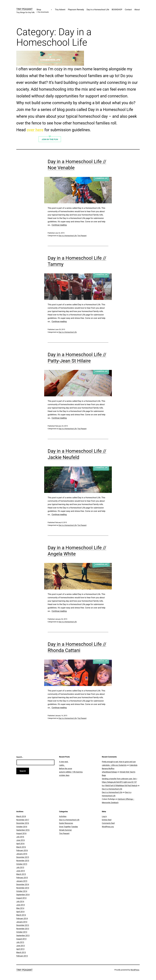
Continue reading (59, 225)
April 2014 (20, 912)
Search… (20, 757)
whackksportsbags (109, 772)
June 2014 (20, 905)
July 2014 (20, 901)
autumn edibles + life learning (71, 772)
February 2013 (22, 956)
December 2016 (23, 823)
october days (64, 775)
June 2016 (20, 840)
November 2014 (23, 888)
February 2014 (22, 918)
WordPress (135, 970)
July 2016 (20, 837)
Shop (43, 11)
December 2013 (23, 925)
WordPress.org (108, 827)
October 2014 (22, 891)
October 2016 (22, 827)
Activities (63, 816)
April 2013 (20, 949)
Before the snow (66, 769)
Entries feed (107, 820)
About (137, 10)
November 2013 (23, 929)
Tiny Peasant (24, 9)
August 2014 (21, 898)
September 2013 (23, 935)
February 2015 (22, 878)
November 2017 (23, 820)
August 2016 (21, 833)
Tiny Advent (60, 10)
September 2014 (23, 895)
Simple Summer (65, 830)
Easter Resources (66, 823)
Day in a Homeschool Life (98, 10)
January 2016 (22, 854)
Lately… (62, 765)
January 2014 (22, 922)
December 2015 (23, 857)
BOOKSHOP (117, 10)
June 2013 (20, 946)
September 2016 (23, 830)
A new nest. (64, 762)
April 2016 (20, 844)
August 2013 (21, 939)
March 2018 (21, 816)
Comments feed (108, 823)
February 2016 (22, 850)
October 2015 (22, 864)
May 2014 (20, 908)
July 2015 (20, 867)
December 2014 (23, 884)
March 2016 (21, 847)
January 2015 (22, 881)
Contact (128, 10)
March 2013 (21, 952)
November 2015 (23, 861)
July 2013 (20, 942)
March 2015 (21, 874)
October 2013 (22, 932)
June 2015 (20, 871)
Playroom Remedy (76, 10)
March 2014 (21, 915)
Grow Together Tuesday (68, 827)
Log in (104, 816)
